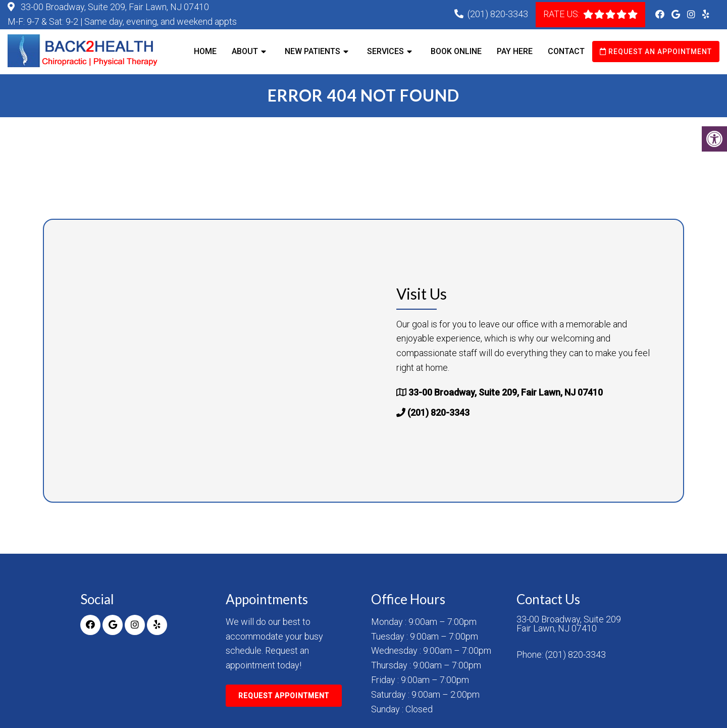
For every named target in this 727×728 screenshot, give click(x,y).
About (245, 51)
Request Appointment (284, 696)
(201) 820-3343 (498, 14)
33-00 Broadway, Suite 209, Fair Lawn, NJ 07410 (114, 7)
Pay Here (515, 51)
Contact (566, 51)
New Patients (313, 51)
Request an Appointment (656, 52)
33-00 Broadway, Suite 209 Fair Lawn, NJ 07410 (569, 624)
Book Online (456, 51)
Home (205, 51)
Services (385, 51)
